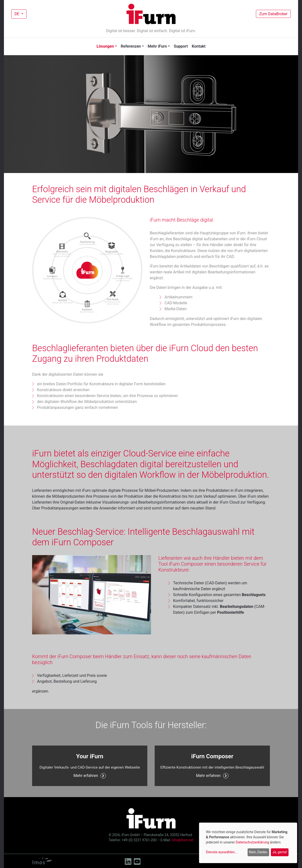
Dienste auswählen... (222, 852)
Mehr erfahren (90, 776)
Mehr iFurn (157, 46)
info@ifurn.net (182, 840)
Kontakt (199, 46)
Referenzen (131, 46)
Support (181, 46)
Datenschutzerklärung (252, 842)
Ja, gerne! (280, 852)
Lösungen (105, 46)
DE (17, 14)
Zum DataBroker (273, 14)
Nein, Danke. (258, 852)
